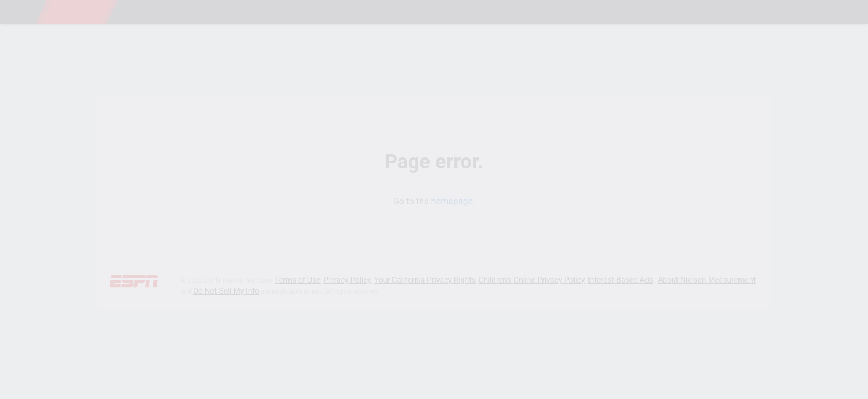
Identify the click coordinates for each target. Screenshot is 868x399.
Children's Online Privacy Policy (531, 280)
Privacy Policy (347, 280)
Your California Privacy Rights (425, 280)
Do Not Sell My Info (226, 291)
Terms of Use (298, 280)
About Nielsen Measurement (707, 280)
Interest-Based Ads (621, 280)
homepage (452, 201)
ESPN (76, 12)
